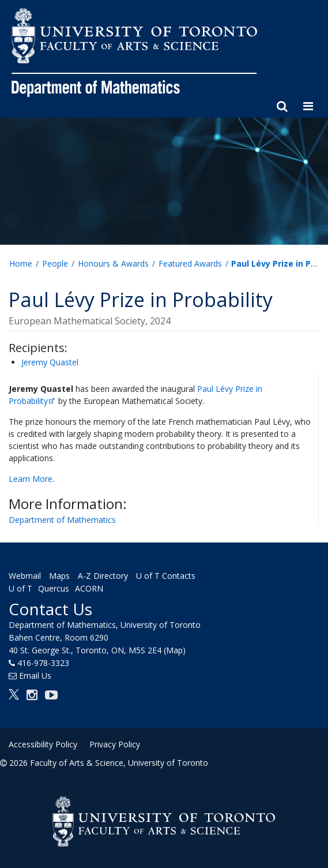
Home (21, 263)
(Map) (175, 650)
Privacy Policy (115, 744)
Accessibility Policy (43, 744)
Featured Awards (190, 263)
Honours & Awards (113, 263)
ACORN (89, 588)
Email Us (35, 676)
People (55, 263)
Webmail (25, 576)
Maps (59, 576)
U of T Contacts (166, 576)
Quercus (54, 588)
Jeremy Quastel (50, 362)
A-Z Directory (103, 576)
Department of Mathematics (62, 520)
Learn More (31, 479)
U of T (20, 588)
